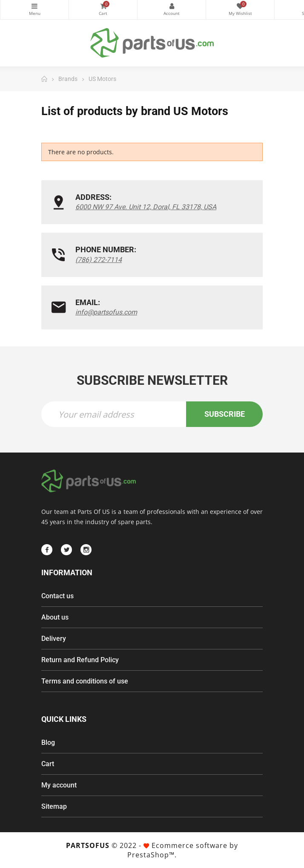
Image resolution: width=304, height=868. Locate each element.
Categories (34, 6)
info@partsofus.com (106, 312)
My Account (172, 6)
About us (55, 617)
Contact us (57, 596)
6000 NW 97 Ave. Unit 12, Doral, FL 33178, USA (146, 207)
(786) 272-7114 (99, 260)
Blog (48, 743)
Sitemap (54, 806)
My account (59, 785)
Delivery (54, 639)
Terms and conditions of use (85, 681)
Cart (48, 764)
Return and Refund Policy (80, 660)
